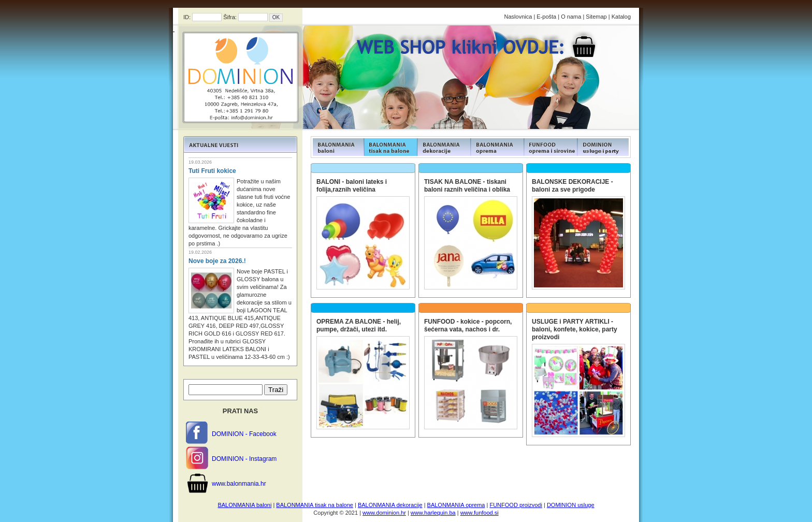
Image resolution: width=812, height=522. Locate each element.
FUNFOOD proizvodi (516, 505)
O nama (571, 17)
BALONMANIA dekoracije (390, 505)
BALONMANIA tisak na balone (315, 505)
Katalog (621, 17)
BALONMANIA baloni (244, 505)
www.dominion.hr (384, 513)
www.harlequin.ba (433, 513)
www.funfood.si (480, 513)
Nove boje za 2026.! (217, 261)
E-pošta (546, 17)
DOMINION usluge (571, 505)
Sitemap (596, 17)
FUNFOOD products (337, 147)
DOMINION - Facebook (244, 434)
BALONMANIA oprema (456, 505)
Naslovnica (518, 17)
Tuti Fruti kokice (212, 171)
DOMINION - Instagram (244, 459)
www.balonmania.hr (239, 484)
